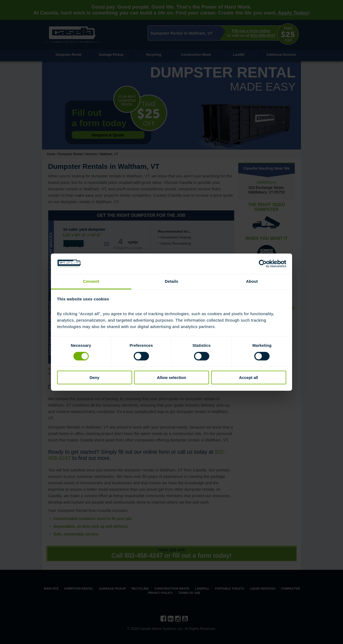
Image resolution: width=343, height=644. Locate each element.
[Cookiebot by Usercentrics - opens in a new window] (263, 264)
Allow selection (171, 377)
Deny (94, 377)
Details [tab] (171, 281)
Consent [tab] (91, 281)
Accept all (249, 377)
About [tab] (252, 281)
